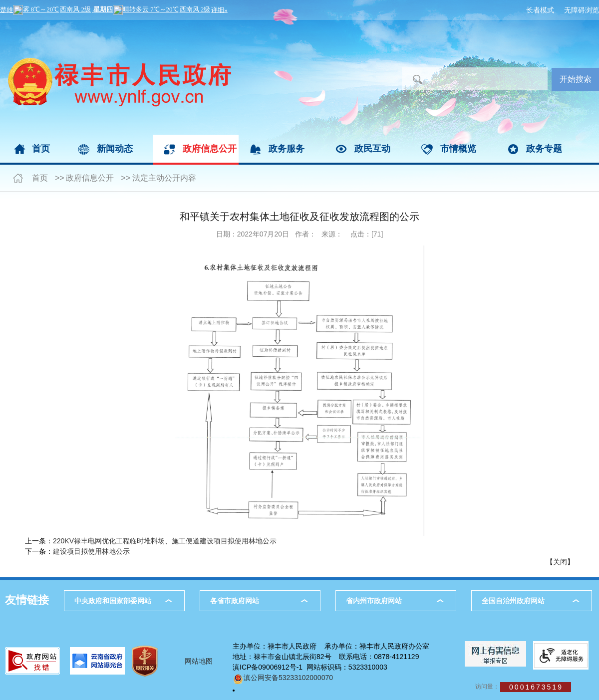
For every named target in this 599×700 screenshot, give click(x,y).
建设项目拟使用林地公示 (91, 551)
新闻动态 (115, 149)
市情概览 (458, 149)
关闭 (560, 562)
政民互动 (372, 149)
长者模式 (540, 10)
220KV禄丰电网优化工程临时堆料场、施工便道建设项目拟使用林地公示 (165, 541)
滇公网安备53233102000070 (283, 678)
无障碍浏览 (582, 10)
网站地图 (199, 661)
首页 (41, 149)
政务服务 (287, 149)
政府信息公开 (210, 149)
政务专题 (544, 149)
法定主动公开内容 (164, 178)
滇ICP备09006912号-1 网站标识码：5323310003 (310, 667)
